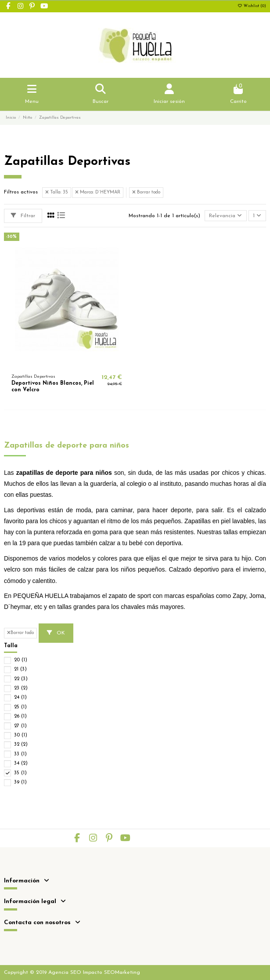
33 (20, 754)
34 (21, 763)
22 (21, 679)
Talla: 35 (57, 192)
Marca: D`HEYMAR (98, 192)
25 (20, 707)
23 (21, 688)
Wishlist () (252, 6)
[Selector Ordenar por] (226, 216)
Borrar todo (146, 192)
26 (20, 716)
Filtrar (23, 216)
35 (20, 773)
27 (20, 726)
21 (20, 669)
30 (21, 735)
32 (21, 745)
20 (21, 660)
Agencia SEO (65, 973)
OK (56, 633)
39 (20, 782)
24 (20, 698)
